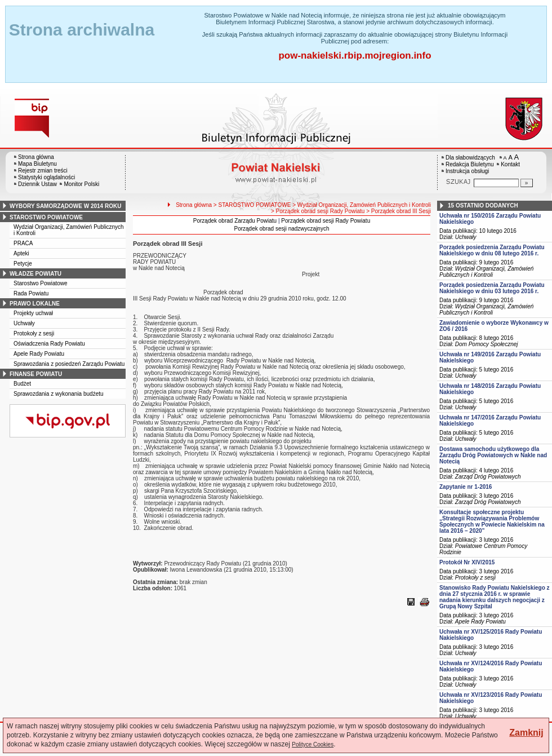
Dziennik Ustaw (37, 184)
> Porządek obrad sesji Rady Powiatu (318, 211)
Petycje (23, 264)
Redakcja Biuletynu (470, 164)
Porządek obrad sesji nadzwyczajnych (282, 229)
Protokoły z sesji (34, 333)
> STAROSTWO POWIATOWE (252, 205)
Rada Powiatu (31, 293)
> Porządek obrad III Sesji (399, 211)
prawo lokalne (35, 304)
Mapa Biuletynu (37, 164)
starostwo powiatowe (46, 217)
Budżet (22, 384)
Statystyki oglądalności (46, 177)
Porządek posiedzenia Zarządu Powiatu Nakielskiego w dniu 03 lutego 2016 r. (492, 288)
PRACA (23, 243)
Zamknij (526, 733)
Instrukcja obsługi (467, 171)
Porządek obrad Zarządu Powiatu (235, 221)
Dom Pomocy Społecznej (487, 344)
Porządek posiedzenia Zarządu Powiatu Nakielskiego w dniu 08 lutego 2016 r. (492, 250)
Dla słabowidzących (470, 158)
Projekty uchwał (33, 313)
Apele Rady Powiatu (39, 354)
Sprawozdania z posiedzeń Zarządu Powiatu (69, 364)
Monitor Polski (81, 184)
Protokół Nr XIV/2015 (467, 562)
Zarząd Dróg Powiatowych (488, 477)
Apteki (21, 253)
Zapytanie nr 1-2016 (466, 487)
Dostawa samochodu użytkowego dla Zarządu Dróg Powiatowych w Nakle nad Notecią (493, 455)
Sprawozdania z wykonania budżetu (59, 394)
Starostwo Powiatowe (41, 283)
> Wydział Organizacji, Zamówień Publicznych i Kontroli (362, 205)
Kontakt (510, 164)
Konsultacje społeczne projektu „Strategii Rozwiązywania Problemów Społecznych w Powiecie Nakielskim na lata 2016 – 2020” (492, 521)
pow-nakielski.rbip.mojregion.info (355, 56)
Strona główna (36, 157)
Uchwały (24, 323)
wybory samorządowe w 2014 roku (65, 206)
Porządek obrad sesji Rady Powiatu (326, 221)
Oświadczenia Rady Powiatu (49, 344)
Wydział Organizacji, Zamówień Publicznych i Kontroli (486, 272)
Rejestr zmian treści (43, 171)
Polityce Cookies (313, 744)
